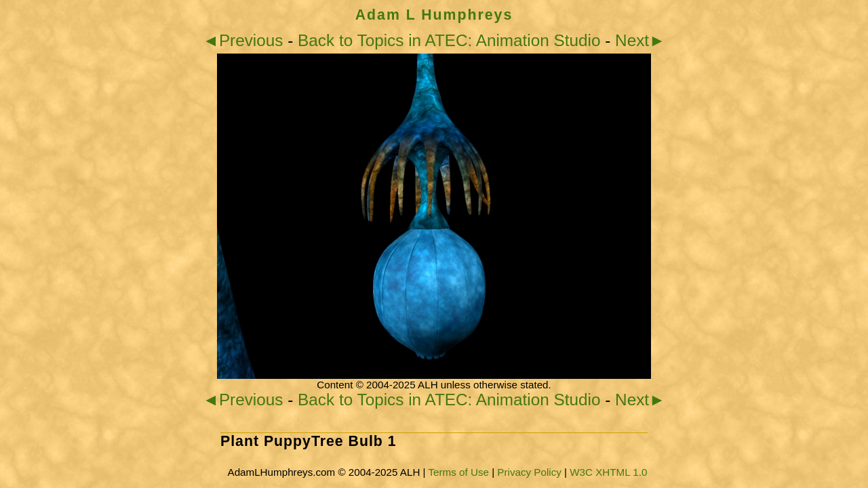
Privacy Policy (529, 472)
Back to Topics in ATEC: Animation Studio (449, 40)
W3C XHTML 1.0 (608, 472)
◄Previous (243, 40)
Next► (640, 40)
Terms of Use (458, 472)
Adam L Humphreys (434, 15)
